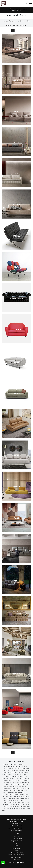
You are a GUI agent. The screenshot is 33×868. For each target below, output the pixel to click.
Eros (16, 456)
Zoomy (16, 394)
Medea (17, 611)
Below (16, 205)
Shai (16, 705)
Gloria (16, 49)
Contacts (16, 845)
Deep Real (16, 736)
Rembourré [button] (13, 21)
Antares (17, 642)
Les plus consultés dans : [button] (20, 25)
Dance (16, 80)
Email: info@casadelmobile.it (16, 829)
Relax (17, 267)
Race (16, 143)
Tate (16, 425)
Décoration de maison (16, 9)
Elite (17, 580)
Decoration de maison (17, 852)
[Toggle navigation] (30, 4)
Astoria (16, 674)
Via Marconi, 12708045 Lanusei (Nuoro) (16, 824)
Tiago (17, 518)
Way (16, 549)
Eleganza (16, 329)
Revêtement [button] (22, 21)
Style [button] (29, 21)
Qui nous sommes (17, 838)
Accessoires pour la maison (17, 854)
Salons (25, 9)
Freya (17, 346)
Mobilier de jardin (16, 858)
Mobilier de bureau (17, 856)
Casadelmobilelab (17, 840)
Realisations (17, 842)
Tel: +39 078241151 (16, 827)
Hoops (16, 487)
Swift (16, 112)
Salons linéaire (17, 11)
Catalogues (16, 859)
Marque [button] (5, 21)
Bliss (16, 363)
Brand (16, 844)
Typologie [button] (8, 25)
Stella (16, 236)
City (16, 174)
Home (7, 9)
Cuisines (16, 851)
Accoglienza (16, 298)
